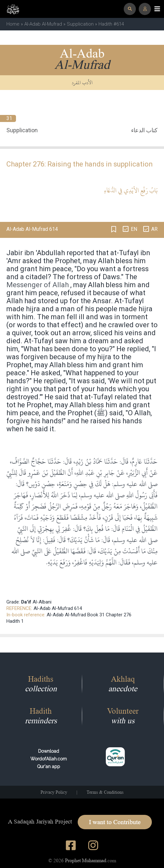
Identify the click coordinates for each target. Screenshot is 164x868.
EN (134, 229)
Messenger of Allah (38, 285)
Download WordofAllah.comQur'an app (49, 759)
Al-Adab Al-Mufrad (43, 24)
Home (13, 24)
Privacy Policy (54, 792)
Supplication (80, 24)
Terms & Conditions (105, 792)
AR (154, 229)
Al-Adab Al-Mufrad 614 (58, 608)
